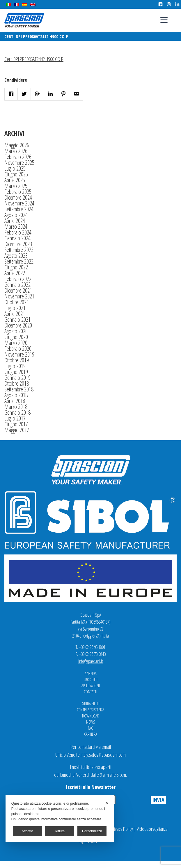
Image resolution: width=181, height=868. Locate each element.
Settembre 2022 (19, 261)
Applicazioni (91, 686)
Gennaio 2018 (17, 412)
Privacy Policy (122, 829)
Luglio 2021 (15, 308)
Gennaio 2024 (17, 238)
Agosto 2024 (16, 215)
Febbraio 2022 (18, 279)
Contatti (90, 692)
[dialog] (60, 818)
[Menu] (164, 20)
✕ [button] (107, 803)
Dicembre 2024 (18, 197)
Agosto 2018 (16, 395)
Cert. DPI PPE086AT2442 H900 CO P (34, 59)
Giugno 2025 (16, 174)
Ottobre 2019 (17, 360)
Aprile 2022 (15, 273)
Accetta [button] (27, 831)
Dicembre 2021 (18, 290)
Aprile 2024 (15, 221)
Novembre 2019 (19, 354)
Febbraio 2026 (18, 157)
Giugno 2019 (16, 372)
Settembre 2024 (19, 209)
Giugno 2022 (16, 267)
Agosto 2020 (16, 331)
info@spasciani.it (91, 661)
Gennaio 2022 (17, 285)
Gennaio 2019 (17, 378)
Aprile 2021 (15, 314)
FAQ (91, 728)
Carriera (91, 734)
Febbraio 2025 (18, 192)
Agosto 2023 (16, 256)
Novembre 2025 (19, 163)
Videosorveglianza (152, 829)
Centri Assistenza (90, 710)
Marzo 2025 (16, 186)
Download (91, 716)
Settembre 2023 (19, 250)
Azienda (91, 673)
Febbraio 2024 (18, 232)
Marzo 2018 (16, 407)
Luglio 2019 (15, 366)
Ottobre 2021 (17, 302)
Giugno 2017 (16, 424)
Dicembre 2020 (18, 325)
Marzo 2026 (16, 151)
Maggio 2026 (17, 145)
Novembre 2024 (19, 203)
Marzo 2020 (16, 343)
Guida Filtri (91, 704)
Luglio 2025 (15, 168)
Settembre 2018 (19, 389)
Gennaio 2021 (17, 320)
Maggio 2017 (17, 430)
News (90, 722)
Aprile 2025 (15, 180)
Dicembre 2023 (18, 244)
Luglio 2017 (15, 418)
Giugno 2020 (16, 337)
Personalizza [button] (92, 831)
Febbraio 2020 (18, 349)
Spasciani (24, 20)
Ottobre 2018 (17, 383)
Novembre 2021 (19, 296)
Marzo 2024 (16, 227)
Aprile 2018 (15, 401)
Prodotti (91, 680)
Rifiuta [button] (60, 831)
